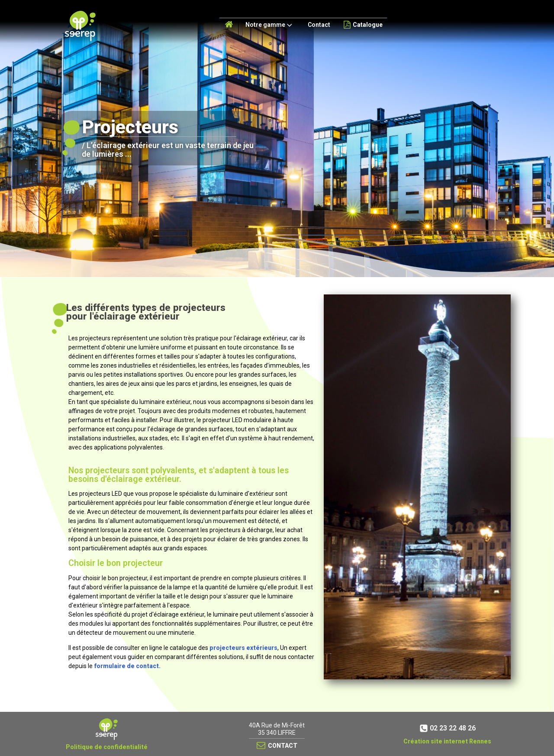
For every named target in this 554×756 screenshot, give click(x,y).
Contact (319, 25)
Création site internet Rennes (447, 741)
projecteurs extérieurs (243, 648)
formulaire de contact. (127, 666)
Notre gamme (270, 25)
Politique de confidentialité (107, 747)
